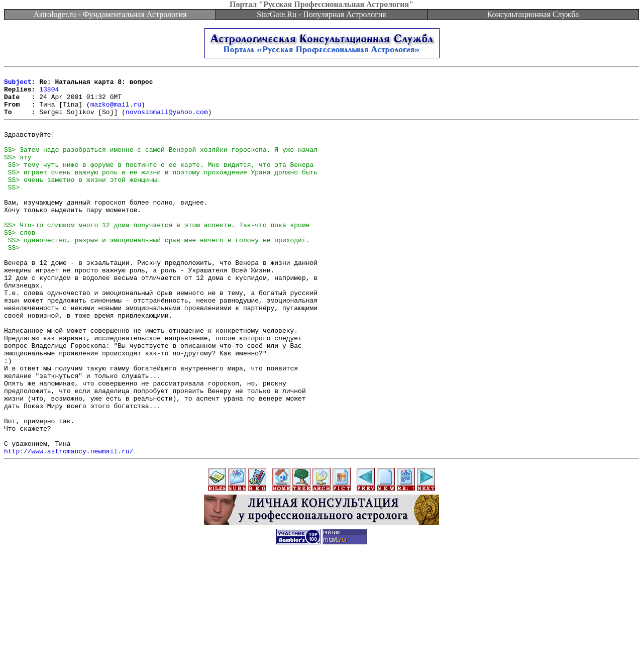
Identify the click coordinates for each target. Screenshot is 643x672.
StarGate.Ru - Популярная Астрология (321, 14)
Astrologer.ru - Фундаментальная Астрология (110, 14)
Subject (18, 84)
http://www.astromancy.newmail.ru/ (69, 526)
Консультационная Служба (533, 14)
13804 (49, 93)
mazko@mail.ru (116, 112)
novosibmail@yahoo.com (167, 121)
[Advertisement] (321, 649)
